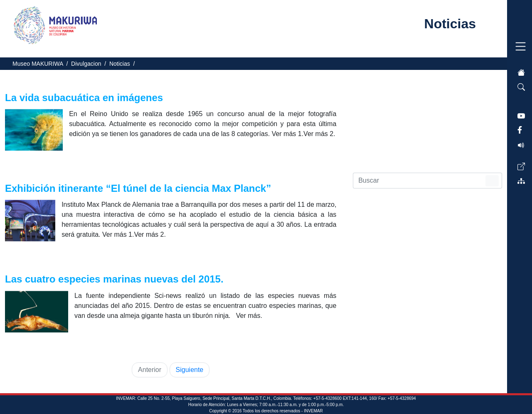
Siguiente (190, 370)
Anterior (150, 370)
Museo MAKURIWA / (42, 64)
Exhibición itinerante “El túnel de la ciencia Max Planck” (139, 188)
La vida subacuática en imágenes (85, 98)
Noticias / (124, 64)
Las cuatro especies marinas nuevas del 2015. (116, 279)
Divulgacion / (90, 64)
